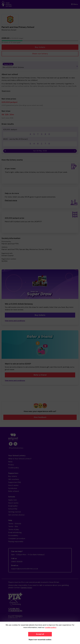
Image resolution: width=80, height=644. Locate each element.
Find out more (11, 200)
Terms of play (14, 529)
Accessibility (13, 535)
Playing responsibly (16, 541)
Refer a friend (40, 375)
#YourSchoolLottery (16, 448)
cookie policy (51, 627)
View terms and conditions (15, 321)
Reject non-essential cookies (40, 640)
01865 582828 (17, 562)
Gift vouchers (14, 479)
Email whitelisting (15, 532)
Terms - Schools (15, 524)
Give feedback (40, 417)
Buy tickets (40, 47)
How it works (13, 485)
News (10, 462)
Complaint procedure (17, 538)
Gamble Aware (26, 588)
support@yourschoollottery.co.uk (25, 569)
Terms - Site (13, 526)
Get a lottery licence (16, 515)
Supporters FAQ (15, 482)
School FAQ (13, 509)
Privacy (11, 465)
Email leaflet (13, 506)
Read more (6, 91)
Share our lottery (40, 54)
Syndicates (13, 488)
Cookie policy (14, 468)
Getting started (15, 512)
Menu (75, 4)
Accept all (40, 634)
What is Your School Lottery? (20, 459)
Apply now (12, 500)
